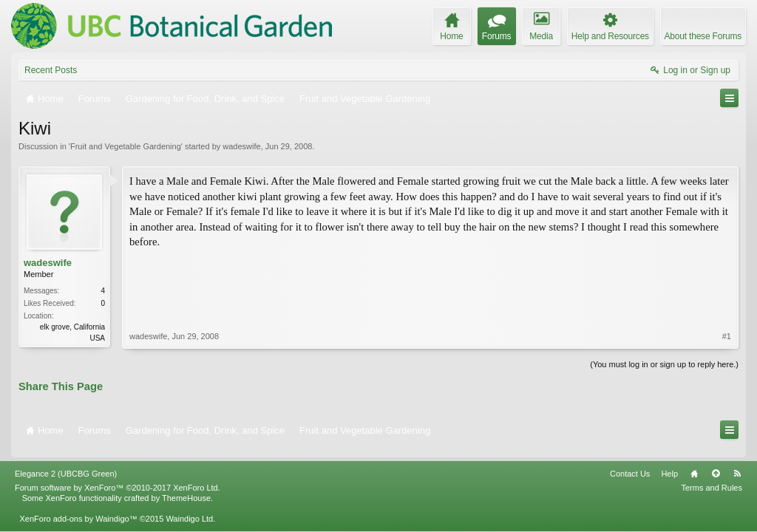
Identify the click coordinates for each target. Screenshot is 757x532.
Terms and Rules (712, 478)
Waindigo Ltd (189, 509)
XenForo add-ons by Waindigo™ (78, 509)
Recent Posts (51, 70)
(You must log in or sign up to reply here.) (664, 363)
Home (694, 464)
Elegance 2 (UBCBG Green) (66, 464)
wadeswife (241, 146)
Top (716, 464)
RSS (737, 464)
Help (669, 464)
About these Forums (703, 36)
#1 (727, 264)
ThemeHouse (186, 488)
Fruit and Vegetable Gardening (126, 146)
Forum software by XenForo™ (118, 478)
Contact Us (630, 464)
